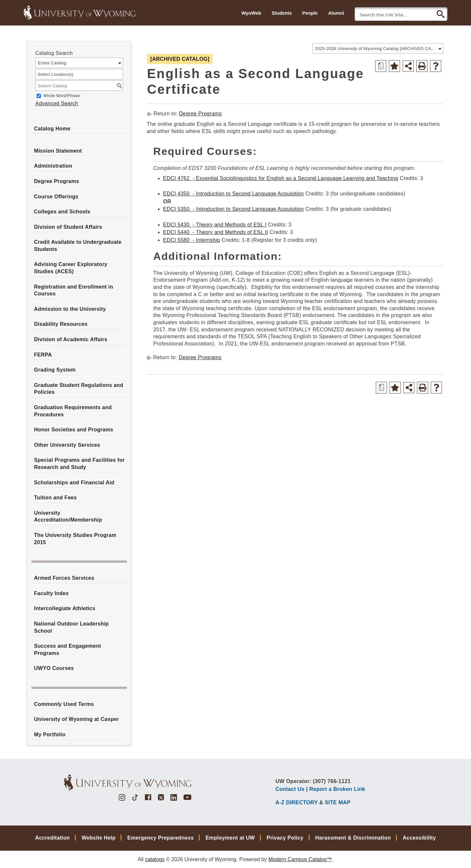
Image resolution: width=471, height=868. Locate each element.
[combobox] (378, 48)
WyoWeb (251, 13)
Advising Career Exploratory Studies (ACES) (71, 268)
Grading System (55, 370)
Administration (53, 166)
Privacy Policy (285, 838)
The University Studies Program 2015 (75, 539)
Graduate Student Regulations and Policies (79, 389)
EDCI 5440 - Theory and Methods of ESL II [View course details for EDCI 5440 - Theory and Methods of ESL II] (216, 232)
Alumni (336, 13)
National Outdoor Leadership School (71, 627)
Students (282, 13)
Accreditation (52, 838)
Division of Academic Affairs (71, 339)
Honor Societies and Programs (74, 430)
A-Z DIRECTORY (297, 802)
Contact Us (290, 789)
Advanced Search (57, 103)
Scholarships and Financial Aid (74, 483)
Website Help (98, 838)
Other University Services (67, 445)
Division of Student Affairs (68, 227)
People (310, 13)
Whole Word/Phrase (62, 96)
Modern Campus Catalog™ (300, 859)
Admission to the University (70, 309)
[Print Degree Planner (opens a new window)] (381, 66)
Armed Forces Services (64, 578)
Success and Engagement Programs (68, 650)
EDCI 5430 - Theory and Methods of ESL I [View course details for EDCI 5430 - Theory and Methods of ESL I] (215, 225)
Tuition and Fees (55, 498)
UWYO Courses (54, 668)
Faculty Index (51, 593)
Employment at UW (230, 838)
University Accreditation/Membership (68, 517)
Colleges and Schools (62, 212)
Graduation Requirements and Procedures (73, 411)
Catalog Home (52, 129)
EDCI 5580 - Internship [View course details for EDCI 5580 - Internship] (192, 240)
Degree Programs (57, 181)
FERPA (43, 355)
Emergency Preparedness (160, 838)
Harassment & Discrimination (353, 838)
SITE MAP (338, 802)
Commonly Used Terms (64, 704)
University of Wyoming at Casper (77, 719)
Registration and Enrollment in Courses (74, 290)
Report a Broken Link (337, 789)
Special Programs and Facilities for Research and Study (79, 464)
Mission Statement (58, 151)
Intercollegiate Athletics (65, 608)
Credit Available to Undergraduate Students (78, 246)
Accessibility (419, 838)
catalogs (155, 859)
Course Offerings (56, 197)
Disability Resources (61, 324)
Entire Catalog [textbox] (52, 63)
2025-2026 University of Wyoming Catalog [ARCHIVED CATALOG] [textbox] (376, 49)
